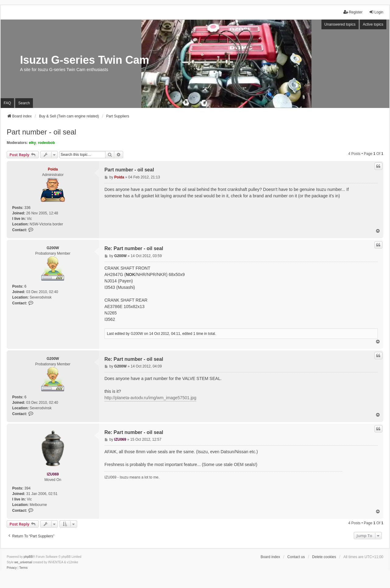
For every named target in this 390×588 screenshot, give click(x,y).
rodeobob (46, 143)
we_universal (23, 562)
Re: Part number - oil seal (134, 248)
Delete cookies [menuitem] (324, 557)
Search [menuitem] (24, 103)
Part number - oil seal (41, 132)
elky (32, 143)
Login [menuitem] (376, 12)
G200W (53, 248)
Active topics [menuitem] (373, 24)
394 (27, 488)
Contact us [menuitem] (296, 557)
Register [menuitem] (353, 12)
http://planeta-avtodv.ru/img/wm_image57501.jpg (151, 398)
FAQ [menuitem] (7, 103)
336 (27, 208)
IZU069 (53, 474)
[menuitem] (12, 568)
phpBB (28, 557)
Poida (53, 169)
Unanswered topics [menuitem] (340, 24)
